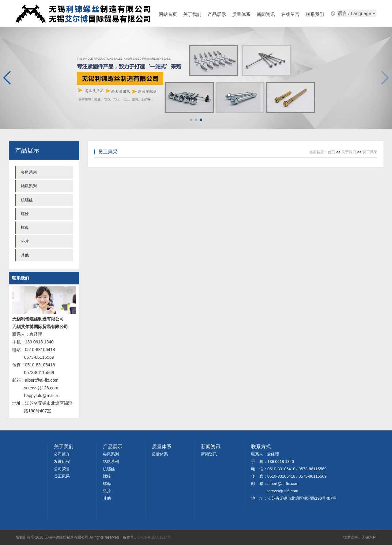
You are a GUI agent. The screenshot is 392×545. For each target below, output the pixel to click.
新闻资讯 (266, 14)
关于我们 (192, 14)
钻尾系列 (29, 186)
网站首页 (168, 14)
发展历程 (62, 462)
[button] (385, 78)
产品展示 (217, 14)
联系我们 (315, 14)
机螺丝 (27, 200)
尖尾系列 (29, 172)
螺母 (25, 227)
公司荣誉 (62, 469)
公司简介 (62, 454)
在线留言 (290, 14)
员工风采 (108, 152)
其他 (25, 255)
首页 (331, 152)
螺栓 (25, 214)
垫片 (25, 241)
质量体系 (241, 14)
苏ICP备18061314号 (154, 537)
